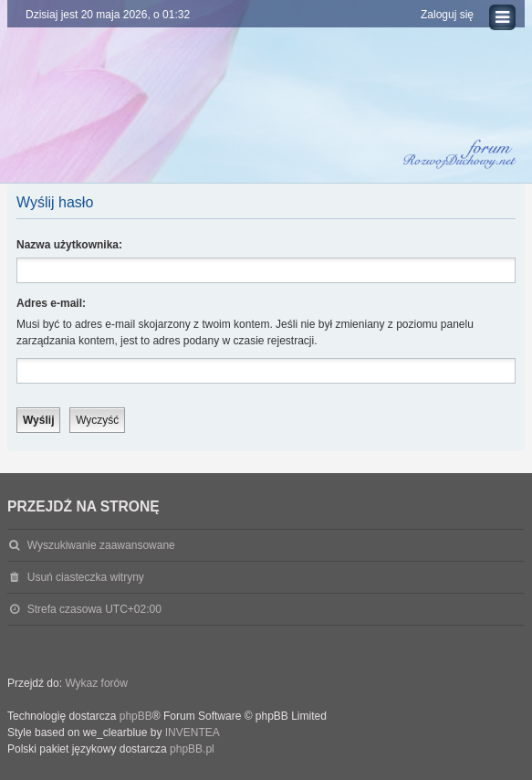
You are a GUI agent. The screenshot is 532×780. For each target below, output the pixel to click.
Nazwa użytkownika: (69, 245)
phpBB (136, 716)
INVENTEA (193, 733)
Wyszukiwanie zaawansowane (101, 545)
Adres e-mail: (51, 303)
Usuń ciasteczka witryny (86, 577)
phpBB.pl (192, 749)
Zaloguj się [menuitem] (447, 15)
